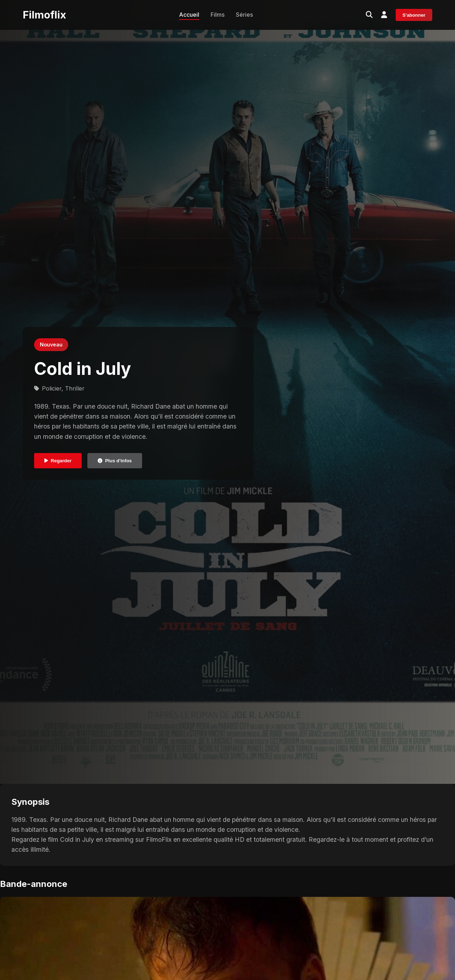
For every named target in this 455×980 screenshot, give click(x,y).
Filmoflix (44, 15)
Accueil (189, 15)
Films (218, 15)
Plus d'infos (115, 461)
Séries (244, 15)
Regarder (58, 461)
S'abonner (414, 15)
